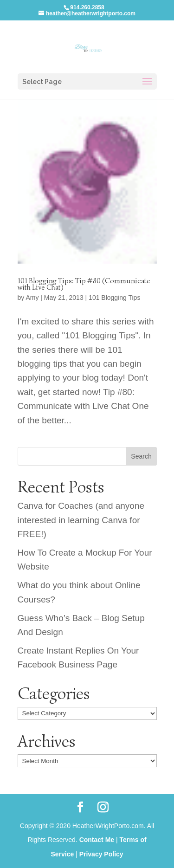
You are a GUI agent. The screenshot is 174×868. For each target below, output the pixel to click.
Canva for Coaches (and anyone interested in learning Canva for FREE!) (81, 520)
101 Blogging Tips (114, 298)
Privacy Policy (101, 854)
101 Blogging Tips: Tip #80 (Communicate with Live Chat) (84, 284)
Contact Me (97, 840)
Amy (32, 298)
